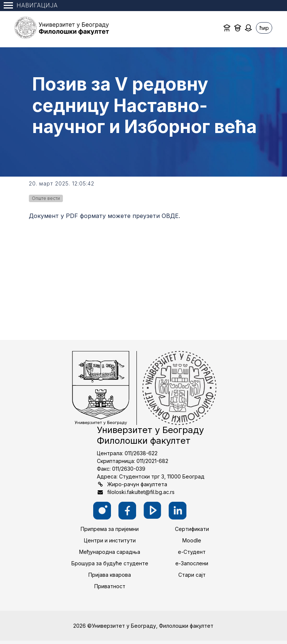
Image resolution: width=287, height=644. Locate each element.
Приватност (110, 586)
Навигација (31, 5)
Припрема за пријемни (110, 529)
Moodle (192, 540)
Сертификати (192, 529)
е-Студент (192, 552)
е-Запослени (192, 563)
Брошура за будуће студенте (110, 563)
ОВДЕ (170, 216)
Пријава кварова (110, 575)
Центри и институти (110, 540)
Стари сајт (192, 575)
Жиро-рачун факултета (137, 484)
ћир (264, 28)
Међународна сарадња (110, 552)
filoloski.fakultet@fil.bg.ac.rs (141, 492)
